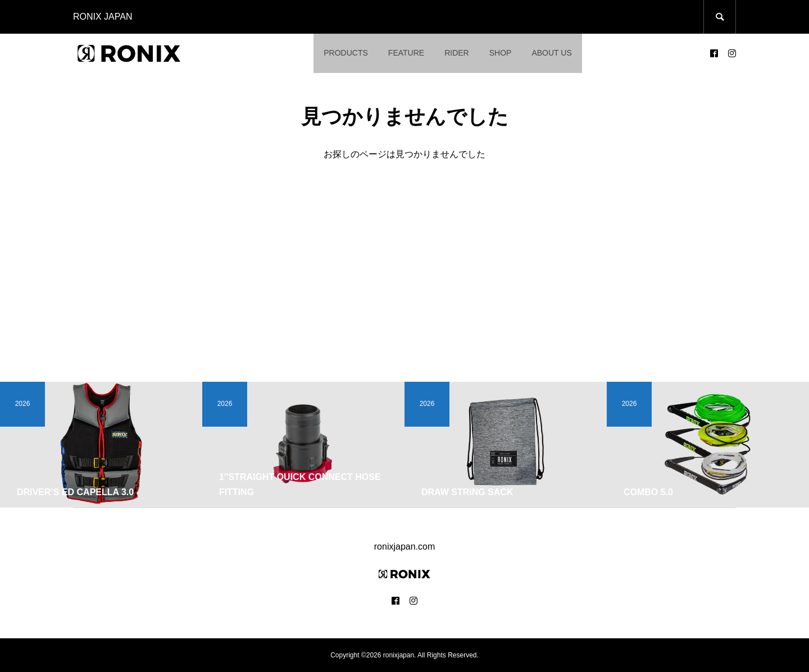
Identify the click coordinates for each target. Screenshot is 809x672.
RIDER (457, 53)
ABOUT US (551, 53)
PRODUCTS (346, 53)
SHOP (501, 53)
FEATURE (406, 53)
